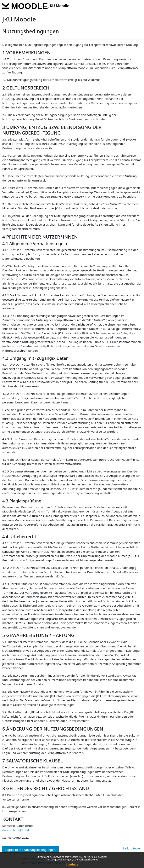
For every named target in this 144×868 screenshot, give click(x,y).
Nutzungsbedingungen (59, 860)
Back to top (131, 848)
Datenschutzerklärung (85, 860)
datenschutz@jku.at (16, 830)
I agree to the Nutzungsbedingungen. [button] (30, 850)
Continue (72, 864)
